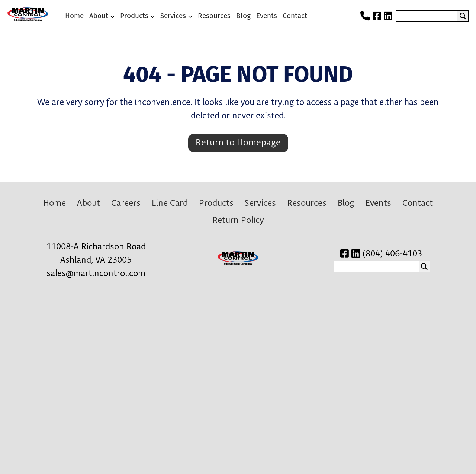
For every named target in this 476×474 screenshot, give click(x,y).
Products (134, 16)
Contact (295, 16)
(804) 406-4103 (392, 254)
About (99, 16)
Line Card (170, 203)
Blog (243, 16)
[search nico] (427, 16)
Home (74, 16)
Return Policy (238, 220)
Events (267, 16)
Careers (126, 203)
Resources (214, 16)
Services (173, 16)
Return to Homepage (238, 143)
